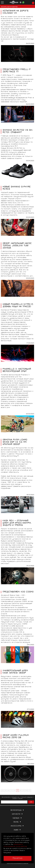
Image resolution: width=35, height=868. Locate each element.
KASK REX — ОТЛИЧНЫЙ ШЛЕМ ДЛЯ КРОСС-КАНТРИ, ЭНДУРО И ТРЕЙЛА (17, 523)
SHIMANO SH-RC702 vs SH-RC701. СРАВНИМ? (18, 131)
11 (30, 791)
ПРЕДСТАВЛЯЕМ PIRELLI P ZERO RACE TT (17, 71)
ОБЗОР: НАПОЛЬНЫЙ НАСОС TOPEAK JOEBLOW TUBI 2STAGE (17, 246)
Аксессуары (18, 826)
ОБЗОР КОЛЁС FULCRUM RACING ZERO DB (16, 737)
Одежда (17, 818)
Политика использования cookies (17, 863)
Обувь (17, 822)
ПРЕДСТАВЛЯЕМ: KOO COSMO (18, 592)
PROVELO (14, 2)
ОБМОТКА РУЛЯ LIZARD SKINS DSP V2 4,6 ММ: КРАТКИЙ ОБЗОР (15, 442)
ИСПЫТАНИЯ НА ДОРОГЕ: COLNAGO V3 (16, 12)
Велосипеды (18, 810)
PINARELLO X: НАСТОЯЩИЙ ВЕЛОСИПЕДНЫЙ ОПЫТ (17, 370)
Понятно (17, 858)
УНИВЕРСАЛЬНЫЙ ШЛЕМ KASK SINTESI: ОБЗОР (15, 672)
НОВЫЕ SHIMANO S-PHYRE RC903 (17, 188)
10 (27, 791)
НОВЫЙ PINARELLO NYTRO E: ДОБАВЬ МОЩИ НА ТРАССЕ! (18, 306)
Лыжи (17, 830)
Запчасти (18, 814)
